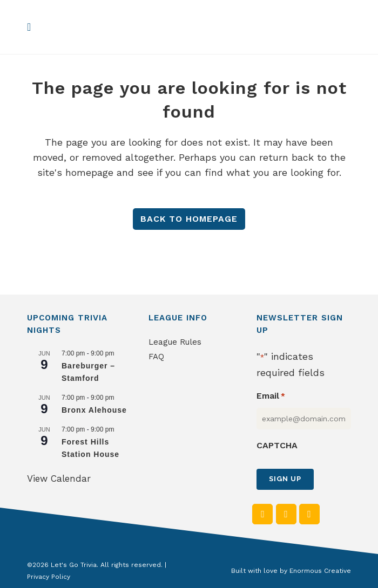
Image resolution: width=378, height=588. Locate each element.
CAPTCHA (277, 445)
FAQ (156, 357)
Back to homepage (189, 219)
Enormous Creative (320, 571)
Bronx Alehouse (94, 410)
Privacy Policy (49, 577)
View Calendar (59, 478)
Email (271, 396)
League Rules (175, 342)
